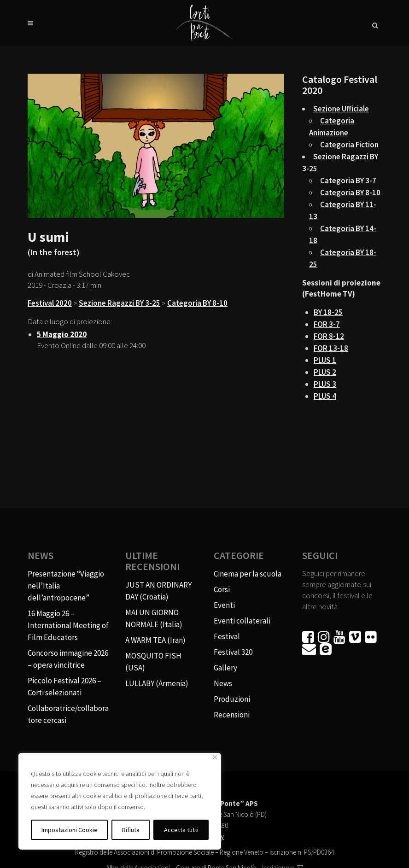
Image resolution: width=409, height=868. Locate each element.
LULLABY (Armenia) (157, 683)
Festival (227, 636)
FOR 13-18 (331, 348)
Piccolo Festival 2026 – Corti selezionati (64, 687)
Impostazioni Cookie (70, 830)
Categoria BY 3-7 (348, 181)
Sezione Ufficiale (341, 109)
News (223, 683)
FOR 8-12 (329, 336)
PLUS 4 (325, 396)
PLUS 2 (325, 372)
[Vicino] (215, 757)
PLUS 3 (325, 384)
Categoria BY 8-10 (197, 303)
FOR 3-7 (327, 324)
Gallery (225, 668)
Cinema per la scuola (248, 574)
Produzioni (232, 699)
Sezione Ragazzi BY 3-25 (120, 303)
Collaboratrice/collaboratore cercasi (68, 714)
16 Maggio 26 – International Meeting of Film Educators (68, 625)
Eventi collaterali (242, 621)
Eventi (224, 605)
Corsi (222, 589)
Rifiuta (131, 830)
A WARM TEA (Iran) (155, 640)
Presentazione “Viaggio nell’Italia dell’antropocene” (66, 586)
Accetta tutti (181, 830)
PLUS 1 (325, 360)
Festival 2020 (50, 303)
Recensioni (232, 715)
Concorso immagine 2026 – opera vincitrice (68, 659)
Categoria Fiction (349, 145)
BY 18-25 (328, 312)
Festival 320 (233, 652)
